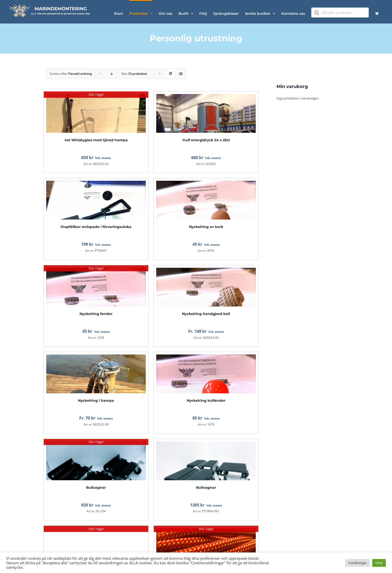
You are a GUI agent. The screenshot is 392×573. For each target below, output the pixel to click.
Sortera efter (71, 74)
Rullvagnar (96, 487)
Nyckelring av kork (206, 227)
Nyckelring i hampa (96, 400)
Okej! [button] (379, 563)
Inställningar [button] (357, 563)
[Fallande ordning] (112, 74)
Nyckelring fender (96, 314)
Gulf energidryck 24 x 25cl (206, 140)
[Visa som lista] (181, 74)
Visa (134, 74)
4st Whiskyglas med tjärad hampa (96, 140)
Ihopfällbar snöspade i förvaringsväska (96, 227)
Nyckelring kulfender (206, 400)
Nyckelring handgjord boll (206, 314)
